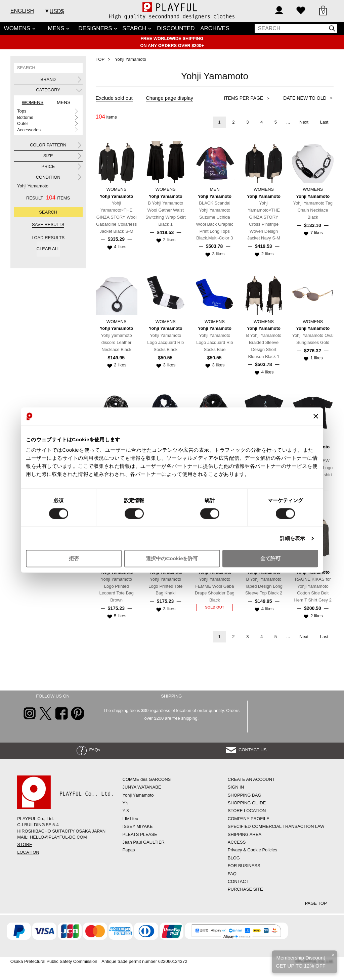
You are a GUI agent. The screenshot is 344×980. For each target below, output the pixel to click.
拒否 (74, 559)
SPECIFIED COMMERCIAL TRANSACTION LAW (276, 826)
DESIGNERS (95, 28)
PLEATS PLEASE (140, 834)
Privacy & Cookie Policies (252, 850)
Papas (129, 850)
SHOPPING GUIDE (247, 803)
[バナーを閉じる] (316, 416)
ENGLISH (22, 11)
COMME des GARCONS (147, 779)
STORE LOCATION (247, 811)
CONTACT (238, 881)
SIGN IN (236, 787)
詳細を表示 (293, 538)
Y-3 (126, 811)
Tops (22, 111)
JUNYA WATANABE (142, 787)
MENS (56, 28)
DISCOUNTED (176, 28)
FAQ (232, 874)
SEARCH (134, 28)
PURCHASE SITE (245, 889)
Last (324, 122)
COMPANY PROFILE (249, 819)
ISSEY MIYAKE (138, 826)
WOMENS (17, 28)
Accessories (29, 130)
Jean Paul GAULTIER (144, 842)
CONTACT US (246, 750)
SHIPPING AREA (245, 834)
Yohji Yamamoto (33, 186)
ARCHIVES (215, 28)
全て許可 (270, 559)
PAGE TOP (316, 903)
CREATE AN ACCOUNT (251, 779)
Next (304, 122)
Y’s (126, 803)
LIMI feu (131, 819)
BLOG (234, 858)
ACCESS (237, 842)
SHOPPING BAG (245, 795)
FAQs (88, 750)
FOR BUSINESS (244, 866)
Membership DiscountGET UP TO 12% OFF (301, 962)
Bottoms (25, 117)
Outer (23, 123)
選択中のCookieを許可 (172, 559)
